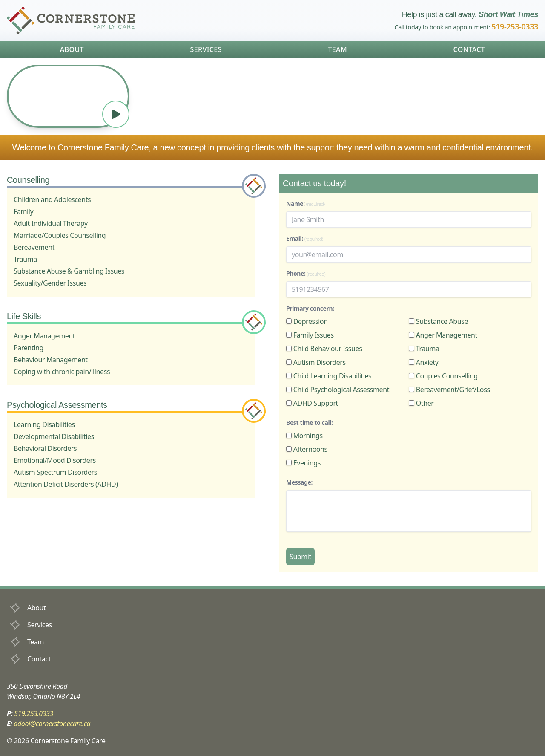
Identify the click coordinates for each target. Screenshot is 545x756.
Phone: (306, 273)
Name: (305, 203)
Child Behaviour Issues (324, 349)
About (72, 49)
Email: (305, 238)
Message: (299, 482)
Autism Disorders (316, 362)
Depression (307, 321)
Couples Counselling (443, 376)
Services (206, 49)
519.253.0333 (34, 713)
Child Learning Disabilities (329, 376)
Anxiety (424, 362)
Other (421, 403)
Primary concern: (310, 308)
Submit (300, 557)
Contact (469, 49)
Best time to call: (309, 423)
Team (337, 49)
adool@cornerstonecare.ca (52, 724)
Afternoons (307, 449)
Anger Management (443, 335)
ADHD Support (312, 403)
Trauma (424, 349)
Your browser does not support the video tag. (68, 96)
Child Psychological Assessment (338, 390)
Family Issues (310, 335)
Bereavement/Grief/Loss (449, 390)
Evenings (303, 463)
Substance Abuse (438, 321)
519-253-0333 (515, 26)
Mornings (304, 436)
